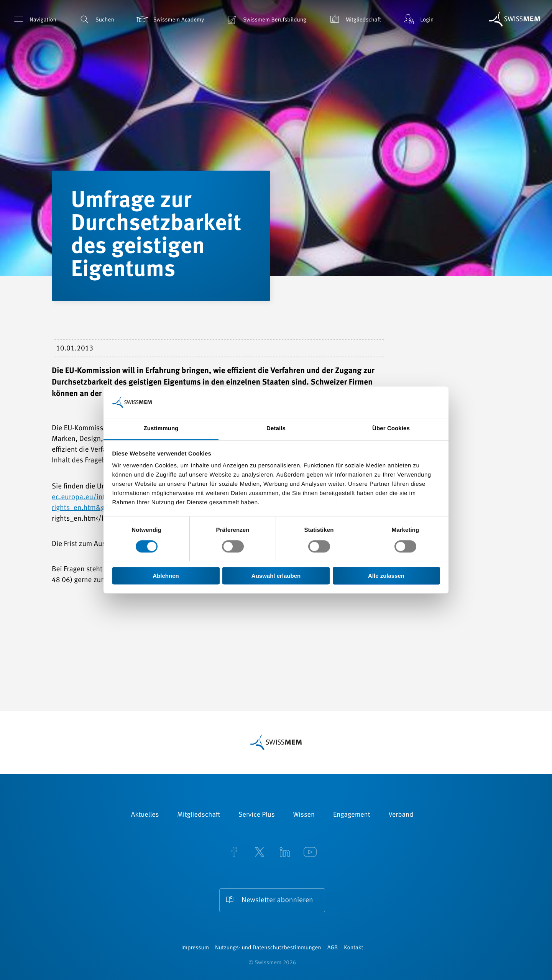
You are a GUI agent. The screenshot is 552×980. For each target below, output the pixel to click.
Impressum (195, 948)
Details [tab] (276, 429)
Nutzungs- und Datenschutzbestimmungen (268, 948)
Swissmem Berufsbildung (266, 19)
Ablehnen (166, 576)
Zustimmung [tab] (161, 429)
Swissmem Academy (170, 19)
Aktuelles (145, 815)
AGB (333, 948)
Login (418, 19)
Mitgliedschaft (354, 19)
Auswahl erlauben (276, 576)
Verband (401, 815)
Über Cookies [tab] (391, 429)
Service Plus (256, 815)
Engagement (352, 815)
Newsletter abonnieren (277, 900)
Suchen (96, 19)
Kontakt (353, 948)
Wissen (304, 815)
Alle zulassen (386, 576)
